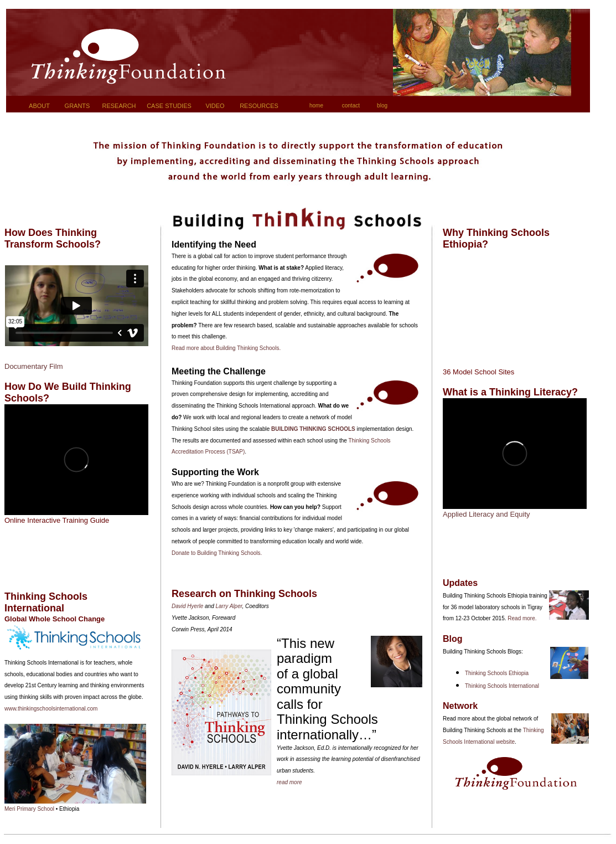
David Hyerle (187, 606)
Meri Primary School (30, 809)
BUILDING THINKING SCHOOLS (313, 429)
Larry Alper (229, 606)
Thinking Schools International (502, 686)
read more (289, 782)
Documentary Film (33, 366)
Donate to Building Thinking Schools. (217, 553)
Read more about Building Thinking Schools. (226, 348)
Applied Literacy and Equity (486, 514)
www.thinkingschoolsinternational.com (51, 709)
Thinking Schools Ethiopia (497, 673)
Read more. (522, 618)
